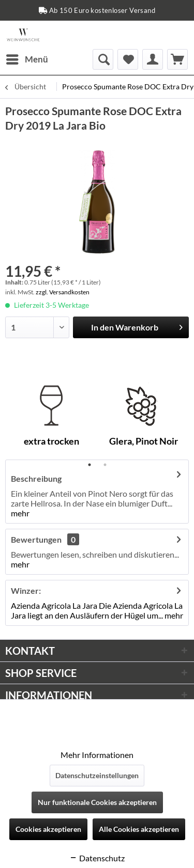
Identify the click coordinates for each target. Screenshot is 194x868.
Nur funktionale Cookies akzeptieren (97, 802)
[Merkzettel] (128, 59)
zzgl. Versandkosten (63, 292)
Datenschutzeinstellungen (97, 775)
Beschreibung (36, 478)
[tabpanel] (51, 418)
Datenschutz (97, 858)
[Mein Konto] (153, 59)
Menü (27, 58)
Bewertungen (36, 539)
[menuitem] (27, 59)
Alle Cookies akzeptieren (139, 829)
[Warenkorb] (177, 59)
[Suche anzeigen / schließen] (103, 59)
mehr (20, 513)
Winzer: (26, 590)
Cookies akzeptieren (48, 829)
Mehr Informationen (97, 755)
